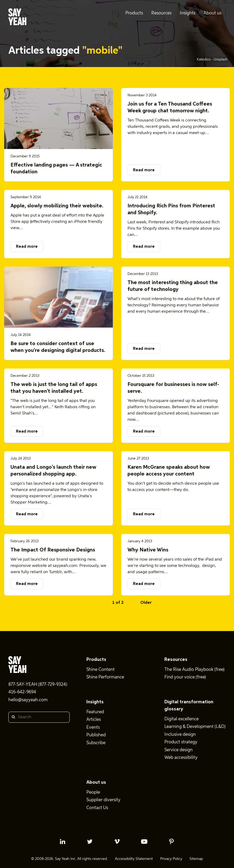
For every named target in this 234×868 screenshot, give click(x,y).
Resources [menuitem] (161, 13)
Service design (179, 750)
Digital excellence (182, 719)
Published (96, 735)
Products (96, 660)
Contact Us (97, 808)
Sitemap (196, 859)
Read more (144, 170)
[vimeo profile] (117, 842)
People (93, 792)
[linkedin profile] (63, 842)
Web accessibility (181, 758)
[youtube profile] (144, 842)
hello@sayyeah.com (28, 700)
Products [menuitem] (134, 13)
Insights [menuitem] (188, 13)
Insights (95, 702)
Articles (94, 720)
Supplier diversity (103, 800)
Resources (176, 660)
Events (93, 728)
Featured (95, 712)
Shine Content (101, 670)
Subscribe (96, 743)
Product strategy (181, 742)
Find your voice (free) (185, 677)
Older (146, 603)
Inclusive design (180, 735)
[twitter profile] (90, 842)
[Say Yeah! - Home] (17, 18)
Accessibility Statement (134, 859)
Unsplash (221, 60)
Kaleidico (204, 60)
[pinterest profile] (171, 842)
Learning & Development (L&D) (195, 727)
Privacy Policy (171, 859)
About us (96, 782)
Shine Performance (105, 677)
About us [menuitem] (213, 13)
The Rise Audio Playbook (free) (194, 670)
